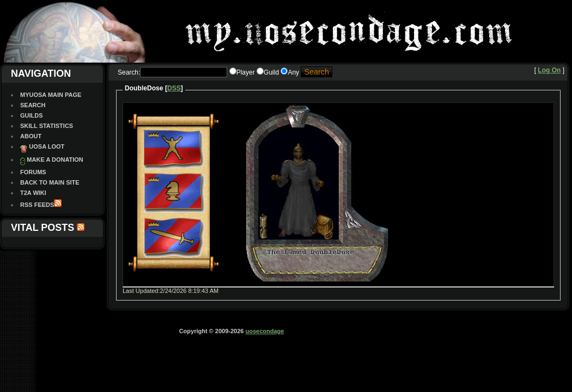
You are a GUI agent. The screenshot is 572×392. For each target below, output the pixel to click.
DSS (174, 88)
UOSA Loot (47, 146)
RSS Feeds (37, 205)
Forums (33, 172)
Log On (549, 70)
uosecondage (264, 331)
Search (33, 105)
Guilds (32, 115)
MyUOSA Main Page (51, 95)
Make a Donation (55, 160)
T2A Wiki (33, 193)
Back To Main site (50, 182)
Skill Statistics (47, 126)
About (31, 136)
